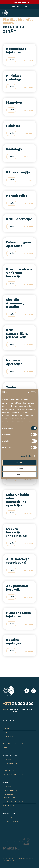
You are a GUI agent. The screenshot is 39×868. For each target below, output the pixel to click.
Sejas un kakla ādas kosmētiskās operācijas (18, 500)
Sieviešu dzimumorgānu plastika (18, 303)
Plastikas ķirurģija (11, 759)
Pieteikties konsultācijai (19, 2)
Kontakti (7, 729)
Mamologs (14, 103)
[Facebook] (27, 691)
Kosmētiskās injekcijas (16, 51)
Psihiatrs (13, 126)
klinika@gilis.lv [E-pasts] (13, 712)
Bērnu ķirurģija (18, 172)
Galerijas (7, 747)
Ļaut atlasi (19, 468)
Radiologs (14, 149)
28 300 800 (18, 704)
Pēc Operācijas (10, 825)
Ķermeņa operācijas (14, 362)
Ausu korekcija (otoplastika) (18, 561)
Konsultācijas (17, 196)
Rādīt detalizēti (27, 456)
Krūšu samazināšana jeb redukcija (17, 334)
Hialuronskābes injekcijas (19, 615)
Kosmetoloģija (10, 771)
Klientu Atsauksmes (11, 736)
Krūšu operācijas (19, 219)
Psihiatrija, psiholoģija (13, 775)
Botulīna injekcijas (14, 641)
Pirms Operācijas (10, 821)
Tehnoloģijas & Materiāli (14, 744)
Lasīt (11, 60)
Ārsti (5, 732)
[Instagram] (34, 691)
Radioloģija (8, 767)
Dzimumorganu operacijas (19, 244)
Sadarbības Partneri (12, 740)
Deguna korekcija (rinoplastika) (17, 532)
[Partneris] (12, 843)
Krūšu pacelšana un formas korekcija (19, 273)
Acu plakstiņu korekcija (17, 588)
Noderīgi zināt (9, 817)
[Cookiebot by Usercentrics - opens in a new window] (28, 392)
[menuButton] (36, 13)
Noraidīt (19, 474)
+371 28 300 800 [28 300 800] (22, 7)
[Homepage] (8, 13)
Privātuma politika (10, 861)
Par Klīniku (8, 725)
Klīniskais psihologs (14, 77)
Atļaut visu (19, 462)
